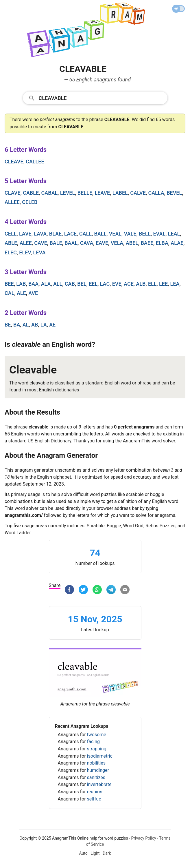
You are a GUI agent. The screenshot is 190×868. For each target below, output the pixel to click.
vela (117, 243)
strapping (97, 749)
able (11, 243)
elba (162, 243)
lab (21, 284)
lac (105, 284)
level (68, 193)
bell (145, 234)
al (26, 325)
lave (25, 234)
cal (9, 293)
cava (87, 243)
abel (132, 243)
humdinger (98, 770)
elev (25, 252)
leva (39, 252)
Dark (107, 853)
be (8, 325)
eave (102, 243)
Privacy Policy (144, 838)
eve (117, 284)
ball (100, 234)
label (120, 193)
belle (85, 193)
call (85, 234)
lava (40, 234)
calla (156, 193)
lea (175, 284)
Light (95, 853)
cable (31, 193)
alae (177, 243)
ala (46, 284)
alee (26, 243)
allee (12, 202)
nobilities (96, 763)
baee (147, 243)
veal (115, 234)
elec (11, 252)
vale (130, 234)
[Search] (101, 98)
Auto (83, 853)
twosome (97, 735)
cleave (14, 162)
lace (71, 234)
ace (129, 284)
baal (71, 243)
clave (13, 193)
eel (93, 284)
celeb (30, 202)
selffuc (94, 799)
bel (82, 284)
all (58, 284)
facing (93, 742)
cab (70, 284)
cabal (50, 193)
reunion (95, 792)
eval (159, 234)
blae (55, 234)
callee (35, 162)
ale (21, 293)
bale (56, 243)
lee (163, 284)
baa (33, 284)
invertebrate (99, 784)
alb (141, 284)
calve (138, 193)
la (44, 325)
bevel (174, 193)
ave (33, 293)
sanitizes (96, 777)
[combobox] (95, 98)
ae (52, 325)
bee (9, 284)
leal (174, 234)
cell (11, 234)
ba (17, 325)
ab (35, 325)
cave (41, 243)
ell (152, 284)
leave (102, 193)
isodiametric (100, 756)
